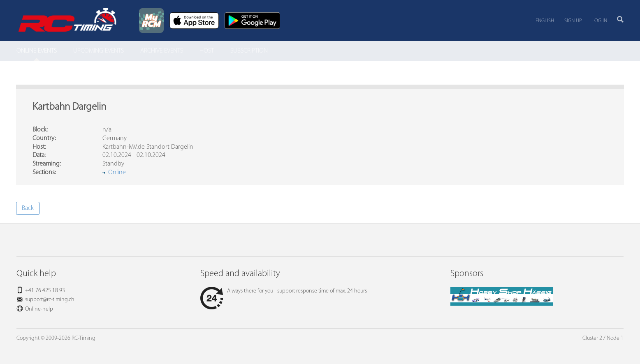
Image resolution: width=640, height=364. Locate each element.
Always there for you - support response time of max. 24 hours (284, 291)
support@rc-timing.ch (50, 300)
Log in (600, 21)
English (545, 21)
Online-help (39, 309)
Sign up (573, 21)
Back (28, 208)
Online (117, 173)
